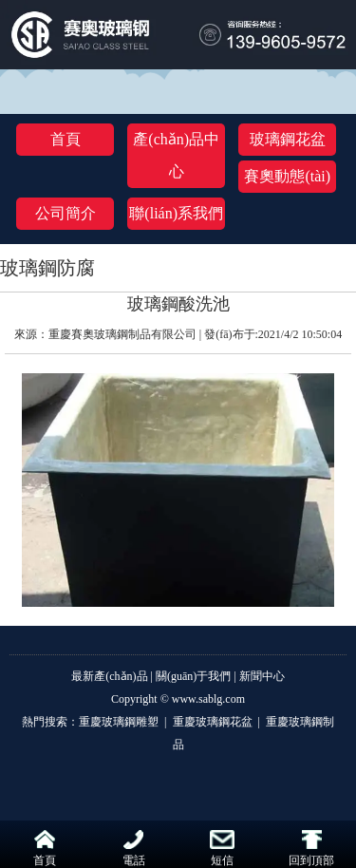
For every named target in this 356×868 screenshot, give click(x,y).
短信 (222, 849)
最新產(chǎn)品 (109, 676)
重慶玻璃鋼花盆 (213, 722)
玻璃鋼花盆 (288, 139)
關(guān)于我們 (193, 676)
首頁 (66, 139)
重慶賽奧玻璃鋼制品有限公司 (122, 334)
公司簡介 (66, 213)
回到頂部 (311, 849)
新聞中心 (262, 676)
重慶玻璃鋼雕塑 (120, 722)
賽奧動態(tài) (287, 176)
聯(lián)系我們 (176, 213)
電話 (134, 849)
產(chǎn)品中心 (176, 155)
